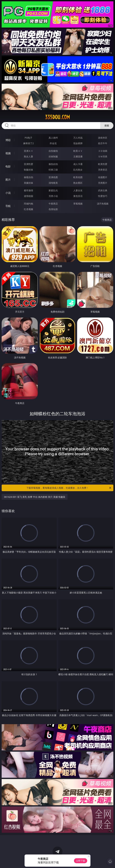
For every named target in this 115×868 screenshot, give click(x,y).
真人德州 (53, 138)
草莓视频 (78, 204)
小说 (8, 193)
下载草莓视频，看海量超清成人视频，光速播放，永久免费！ (69, 488)
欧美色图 (78, 177)
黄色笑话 (78, 196)
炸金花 (53, 143)
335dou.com (57, 117)
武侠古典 (103, 190)
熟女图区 (78, 183)
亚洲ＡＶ (29, 151)
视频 (8, 153)
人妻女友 (78, 190)
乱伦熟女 (78, 170)
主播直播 (78, 156)
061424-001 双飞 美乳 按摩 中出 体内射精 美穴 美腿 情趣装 (35, 497)
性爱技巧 (103, 196)
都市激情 (29, 190)
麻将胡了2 (29, 143)
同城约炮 (29, 204)
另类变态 (103, 170)
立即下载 (81, 861)
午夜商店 (53, 204)
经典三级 (53, 170)
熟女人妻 (29, 156)
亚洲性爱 (29, 164)
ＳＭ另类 (103, 156)
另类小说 (53, 196)
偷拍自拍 (53, 164)
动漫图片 (103, 177)
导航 (8, 206)
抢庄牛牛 (103, 143)
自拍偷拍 (53, 151)
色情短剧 (53, 209)
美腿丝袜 (29, 183)
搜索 (107, 125)
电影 (8, 166)
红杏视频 (29, 209)
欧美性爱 (103, 164)
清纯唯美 (53, 183)
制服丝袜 (29, 170)
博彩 (8, 140)
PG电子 (28, 138)
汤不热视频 (103, 204)
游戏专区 (103, 138)
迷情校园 (29, 196)
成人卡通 (78, 164)
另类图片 (103, 183)
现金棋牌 (78, 143)
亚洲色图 (53, 177)
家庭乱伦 (53, 190)
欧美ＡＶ (78, 151)
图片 (8, 180)
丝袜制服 (53, 156)
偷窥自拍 (29, 177)
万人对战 (78, 138)
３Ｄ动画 (103, 151)
